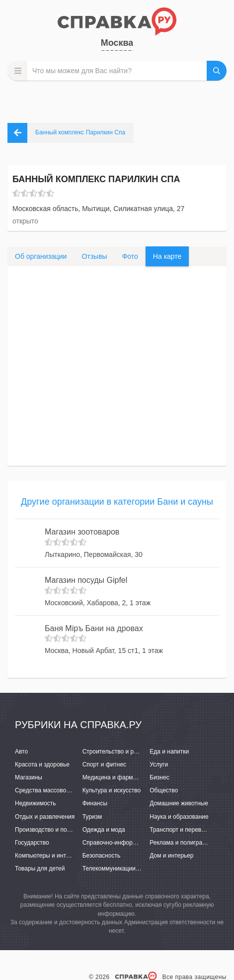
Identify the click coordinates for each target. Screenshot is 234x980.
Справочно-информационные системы (136, 843)
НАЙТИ (217, 71)
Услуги (159, 764)
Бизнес (159, 777)
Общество (164, 790)
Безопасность (102, 856)
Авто (21, 752)
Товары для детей (40, 869)
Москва (117, 43)
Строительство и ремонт (117, 752)
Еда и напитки (169, 752)
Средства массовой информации (61, 790)
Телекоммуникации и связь (120, 869)
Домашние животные (179, 803)
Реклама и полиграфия (182, 843)
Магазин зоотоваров (82, 532)
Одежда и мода (104, 830)
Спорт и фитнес (105, 764)
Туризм (92, 817)
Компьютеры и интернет (48, 856)
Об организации (41, 256)
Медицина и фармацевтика (120, 777)
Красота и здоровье (42, 764)
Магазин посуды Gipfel (86, 580)
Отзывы (94, 256)
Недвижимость (36, 803)
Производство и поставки (50, 830)
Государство (32, 843)
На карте (167, 256)
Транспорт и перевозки (181, 830)
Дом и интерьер (171, 856)
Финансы (95, 803)
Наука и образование (179, 817)
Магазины (29, 777)
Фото (130, 256)
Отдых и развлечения (45, 817)
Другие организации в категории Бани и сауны (117, 502)
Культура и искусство (112, 790)
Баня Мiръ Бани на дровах (94, 628)
